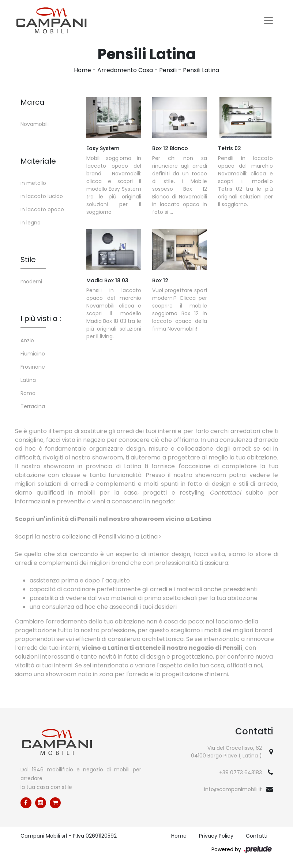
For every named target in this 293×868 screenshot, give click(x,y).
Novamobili (35, 124)
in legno (31, 223)
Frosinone (33, 367)
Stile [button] (28, 260)
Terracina (33, 406)
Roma (28, 393)
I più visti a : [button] (41, 318)
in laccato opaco (42, 209)
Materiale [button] (38, 161)
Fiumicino (33, 354)
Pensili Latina (201, 70)
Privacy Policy (216, 836)
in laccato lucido (42, 196)
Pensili (168, 70)
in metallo (33, 183)
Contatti (257, 836)
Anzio (27, 340)
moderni (31, 282)
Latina (28, 380)
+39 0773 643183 (241, 772)
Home (82, 70)
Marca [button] (33, 102)
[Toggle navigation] (268, 21)
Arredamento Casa (125, 70)
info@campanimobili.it (233, 789)
